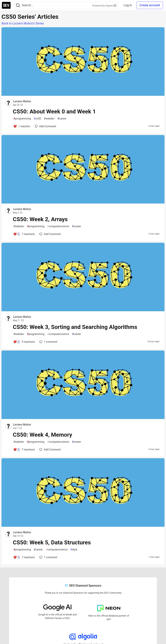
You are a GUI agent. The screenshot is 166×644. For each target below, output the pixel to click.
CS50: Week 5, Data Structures (52, 542)
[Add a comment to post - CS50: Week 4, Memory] (24, 450)
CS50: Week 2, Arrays (40, 219)
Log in (128, 5)
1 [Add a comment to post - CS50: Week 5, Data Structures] (48, 557)
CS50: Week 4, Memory (42, 435)
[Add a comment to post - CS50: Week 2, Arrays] (24, 234)
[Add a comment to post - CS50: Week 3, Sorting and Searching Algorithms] (24, 342)
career (62, 119)
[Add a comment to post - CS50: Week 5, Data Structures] (24, 557)
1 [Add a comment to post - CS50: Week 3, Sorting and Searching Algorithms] (48, 342)
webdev (49, 119)
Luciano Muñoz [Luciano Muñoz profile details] (22, 101)
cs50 (37, 119)
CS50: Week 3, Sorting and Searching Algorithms (75, 327)
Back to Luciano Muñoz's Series (23, 23)
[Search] (18, 5)
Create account (150, 5)
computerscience (58, 226)
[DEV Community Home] (6, 5)
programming (22, 119)
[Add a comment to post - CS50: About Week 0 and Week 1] (22, 126)
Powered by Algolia (104, 6)
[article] (83, 95)
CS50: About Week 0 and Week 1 (54, 111)
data (74, 550)
